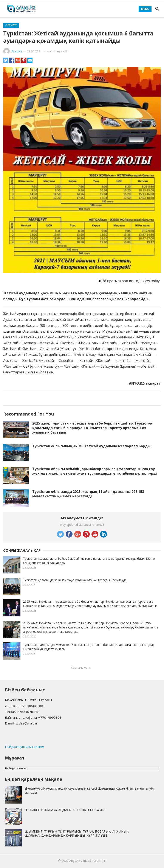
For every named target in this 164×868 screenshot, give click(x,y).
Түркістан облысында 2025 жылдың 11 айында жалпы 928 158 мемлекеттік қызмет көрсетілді (88, 494)
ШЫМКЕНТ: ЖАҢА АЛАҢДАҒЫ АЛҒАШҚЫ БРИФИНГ (65, 810)
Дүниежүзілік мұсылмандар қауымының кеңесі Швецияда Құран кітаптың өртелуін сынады (89, 790)
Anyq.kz (17, 51)
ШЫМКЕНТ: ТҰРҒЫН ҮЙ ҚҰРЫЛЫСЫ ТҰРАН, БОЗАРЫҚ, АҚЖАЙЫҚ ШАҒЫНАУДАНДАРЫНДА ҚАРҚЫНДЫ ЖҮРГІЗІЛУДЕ (77, 833)
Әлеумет (11, 25)
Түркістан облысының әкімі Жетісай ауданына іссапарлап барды (91, 446)
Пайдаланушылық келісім (25, 747)
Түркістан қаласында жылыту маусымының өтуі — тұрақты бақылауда (75, 580)
